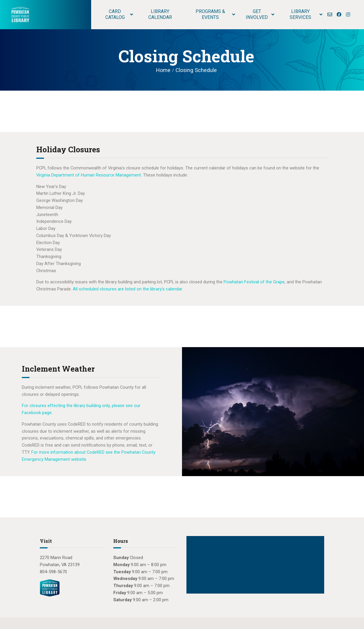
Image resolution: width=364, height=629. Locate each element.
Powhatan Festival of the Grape (254, 282)
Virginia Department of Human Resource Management (89, 175)
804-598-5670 (53, 572)
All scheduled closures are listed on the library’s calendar (127, 289)
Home (163, 70)
